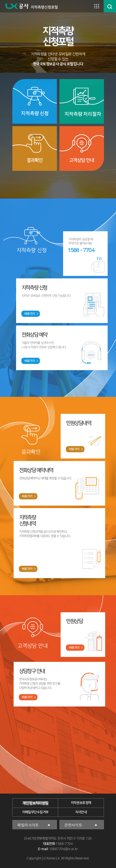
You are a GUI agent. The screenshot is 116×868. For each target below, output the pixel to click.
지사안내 (81, 812)
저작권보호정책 (81, 803)
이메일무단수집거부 (35, 812)
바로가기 (29, 314)
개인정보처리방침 (35, 803)
